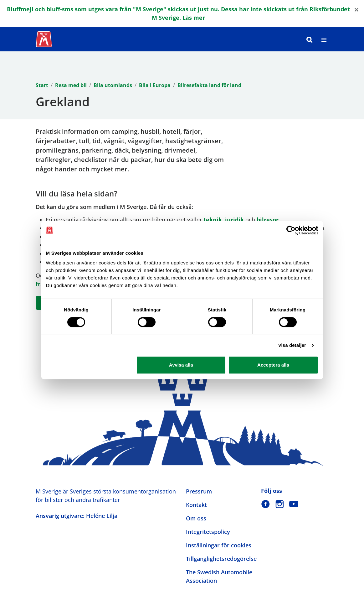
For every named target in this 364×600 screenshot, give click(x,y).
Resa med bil (71, 85)
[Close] (356, 9)
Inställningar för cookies (219, 545)
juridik (234, 220)
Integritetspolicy (208, 532)
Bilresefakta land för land (209, 85)
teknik (213, 220)
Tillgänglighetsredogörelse (221, 559)
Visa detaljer (292, 345)
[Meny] (324, 39)
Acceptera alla (273, 365)
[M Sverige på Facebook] (266, 504)
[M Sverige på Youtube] (294, 504)
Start (42, 85)
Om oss (196, 518)
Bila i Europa (155, 85)
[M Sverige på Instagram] (280, 504)
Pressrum (199, 491)
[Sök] (310, 39)
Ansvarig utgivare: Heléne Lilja (77, 516)
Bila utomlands (113, 85)
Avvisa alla (181, 365)
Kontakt (196, 505)
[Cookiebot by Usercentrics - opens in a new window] (291, 230)
